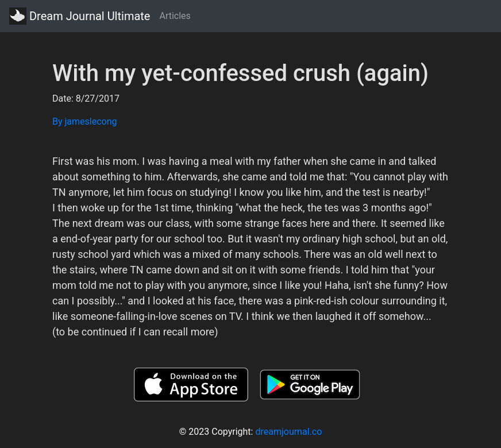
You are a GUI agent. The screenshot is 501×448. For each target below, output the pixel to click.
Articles (175, 16)
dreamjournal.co (288, 432)
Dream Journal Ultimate (80, 16)
